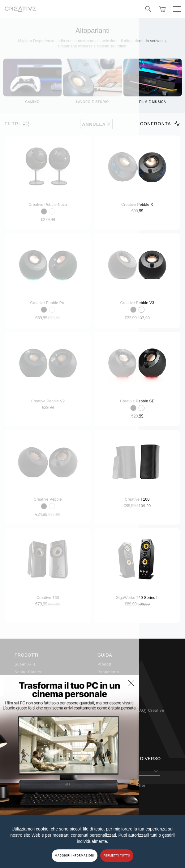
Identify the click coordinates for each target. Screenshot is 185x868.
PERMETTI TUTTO (117, 856)
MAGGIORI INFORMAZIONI (75, 856)
